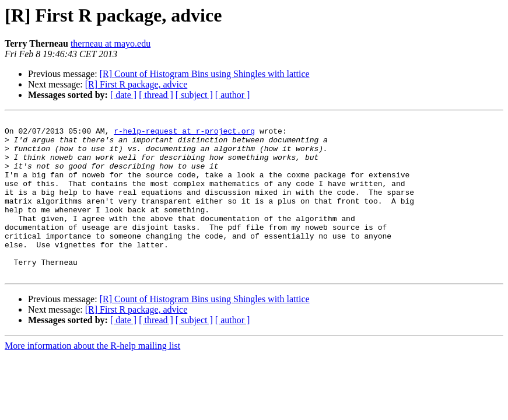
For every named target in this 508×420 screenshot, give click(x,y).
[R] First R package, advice (136, 84)
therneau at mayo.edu (111, 43)
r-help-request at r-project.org (184, 134)
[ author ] (233, 95)
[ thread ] (156, 95)
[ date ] (123, 95)
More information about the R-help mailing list (92, 377)
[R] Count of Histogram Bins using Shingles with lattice (205, 74)
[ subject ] (194, 95)
